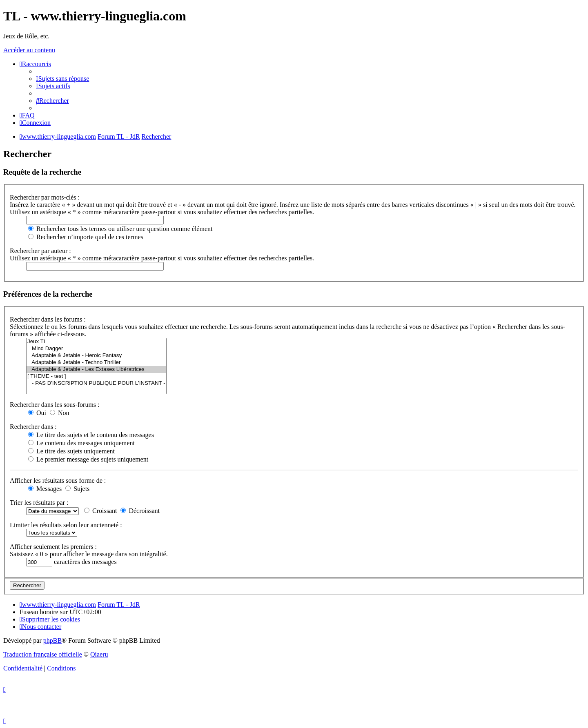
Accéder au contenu (29, 50)
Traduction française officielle (43, 654)
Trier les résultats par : (39, 503)
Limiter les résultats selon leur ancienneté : (66, 525)
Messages (45, 489)
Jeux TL (96, 342)
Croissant (100, 511)
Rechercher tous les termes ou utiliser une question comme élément (120, 229)
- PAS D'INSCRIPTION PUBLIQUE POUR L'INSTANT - (96, 383)
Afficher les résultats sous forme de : (58, 481)
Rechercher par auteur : (40, 251)
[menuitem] (62, 79)
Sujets (77, 489)
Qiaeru (99, 654)
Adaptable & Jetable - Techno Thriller (96, 363)
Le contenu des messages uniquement (81, 443)
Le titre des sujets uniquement (71, 451)
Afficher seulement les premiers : (53, 547)
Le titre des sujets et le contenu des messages (91, 435)
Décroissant (140, 511)
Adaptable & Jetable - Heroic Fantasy (96, 356)
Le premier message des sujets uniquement (88, 459)
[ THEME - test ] (96, 376)
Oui (37, 413)
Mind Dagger (96, 349)
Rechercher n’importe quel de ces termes (86, 237)
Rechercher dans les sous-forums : (55, 405)
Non (60, 413)
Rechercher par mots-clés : (45, 197)
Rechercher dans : (33, 427)
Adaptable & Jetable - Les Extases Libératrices (96, 370)
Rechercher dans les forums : (48, 319)
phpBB (52, 640)
